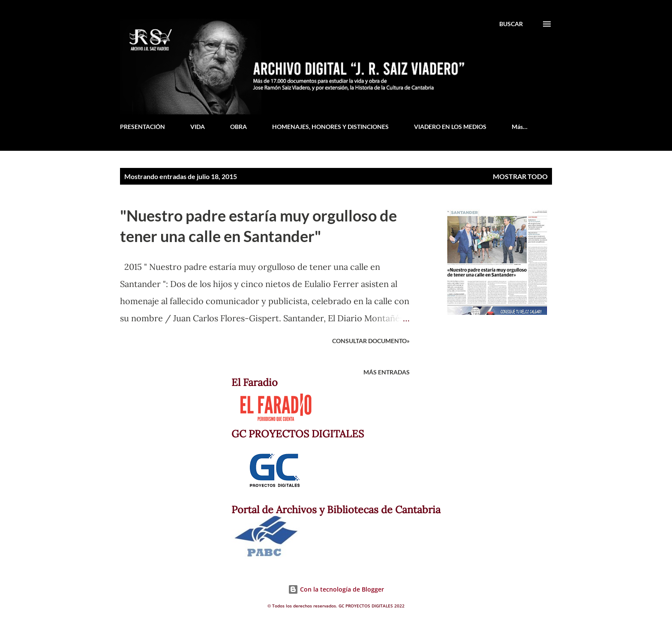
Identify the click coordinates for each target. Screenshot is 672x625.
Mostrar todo (520, 176)
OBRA (238, 127)
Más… (520, 127)
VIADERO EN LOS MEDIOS (450, 127)
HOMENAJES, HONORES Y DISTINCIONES (330, 127)
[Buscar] (511, 24)
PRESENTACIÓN (142, 127)
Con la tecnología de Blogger (336, 589)
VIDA (198, 127)
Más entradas (387, 372)
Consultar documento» (371, 341)
